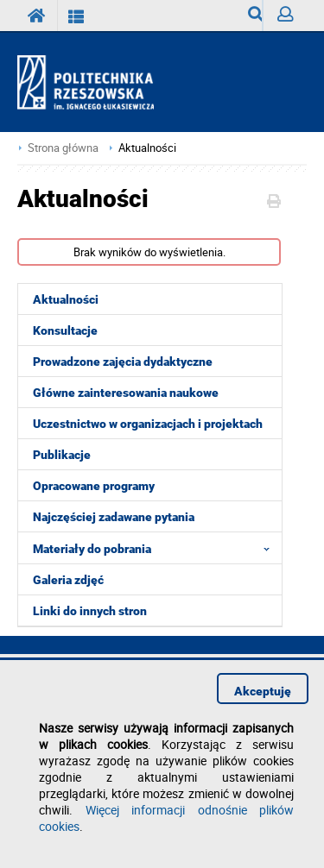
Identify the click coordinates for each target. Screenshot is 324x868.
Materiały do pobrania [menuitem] (156, 548)
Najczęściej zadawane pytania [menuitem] (114, 517)
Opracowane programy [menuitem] (94, 486)
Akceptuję (263, 691)
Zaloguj (292, 19)
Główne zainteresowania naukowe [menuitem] (126, 393)
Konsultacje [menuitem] (65, 330)
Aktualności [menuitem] (66, 299)
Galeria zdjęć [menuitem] (68, 580)
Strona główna (63, 148)
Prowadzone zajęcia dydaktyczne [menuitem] (123, 362)
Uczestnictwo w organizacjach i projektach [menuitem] (148, 424)
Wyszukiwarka (255, 19)
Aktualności (147, 148)
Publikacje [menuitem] (62, 455)
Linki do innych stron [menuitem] (90, 611)
